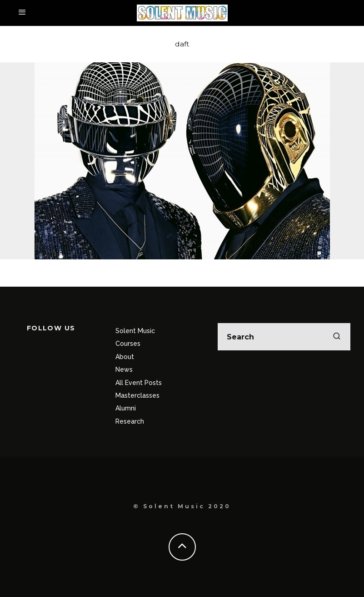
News (124, 369)
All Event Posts (139, 383)
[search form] (284, 337)
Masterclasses (137, 395)
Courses (128, 344)
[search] (337, 337)
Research (130, 421)
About (125, 357)
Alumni (126, 408)
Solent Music (135, 331)
